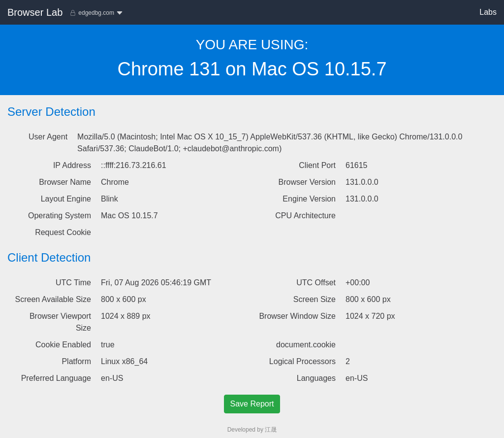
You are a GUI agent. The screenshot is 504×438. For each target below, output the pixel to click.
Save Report (252, 404)
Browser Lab (35, 12)
